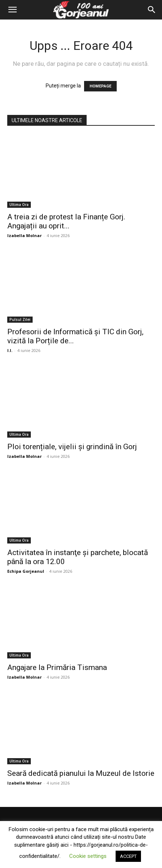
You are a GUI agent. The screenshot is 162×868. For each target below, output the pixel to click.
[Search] (152, 10)
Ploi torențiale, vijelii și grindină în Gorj (72, 447)
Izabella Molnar (24, 235)
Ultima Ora (19, 205)
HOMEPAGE (100, 86)
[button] (12, 10)
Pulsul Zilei (20, 319)
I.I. (10, 350)
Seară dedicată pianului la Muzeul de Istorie (81, 773)
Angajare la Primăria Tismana (57, 667)
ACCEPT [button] (128, 856)
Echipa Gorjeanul (26, 571)
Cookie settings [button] (88, 856)
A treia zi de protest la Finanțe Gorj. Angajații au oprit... (66, 221)
